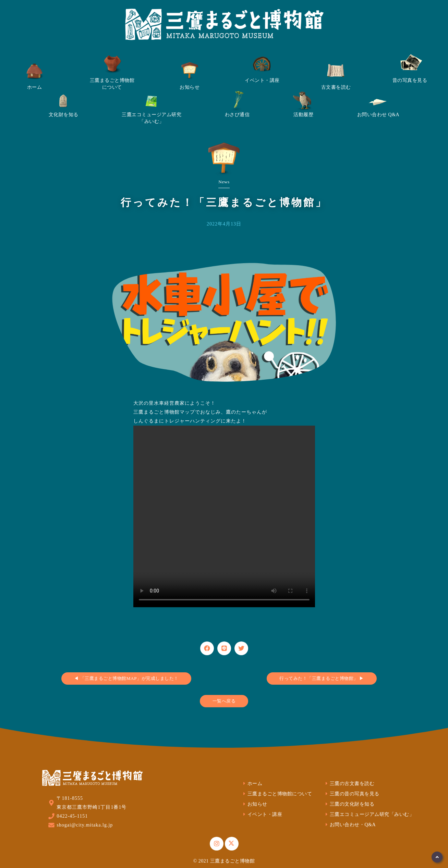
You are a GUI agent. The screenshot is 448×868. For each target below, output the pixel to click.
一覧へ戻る (224, 701)
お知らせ (254, 804)
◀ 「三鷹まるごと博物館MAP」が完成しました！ (126, 678)
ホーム (252, 784)
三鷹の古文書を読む (349, 784)
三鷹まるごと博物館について (277, 794)
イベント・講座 (262, 814)
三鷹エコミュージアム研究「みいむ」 (369, 814)
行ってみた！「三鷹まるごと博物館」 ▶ (322, 678)
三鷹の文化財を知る (349, 804)
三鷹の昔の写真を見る (352, 794)
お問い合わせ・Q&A (350, 825)
